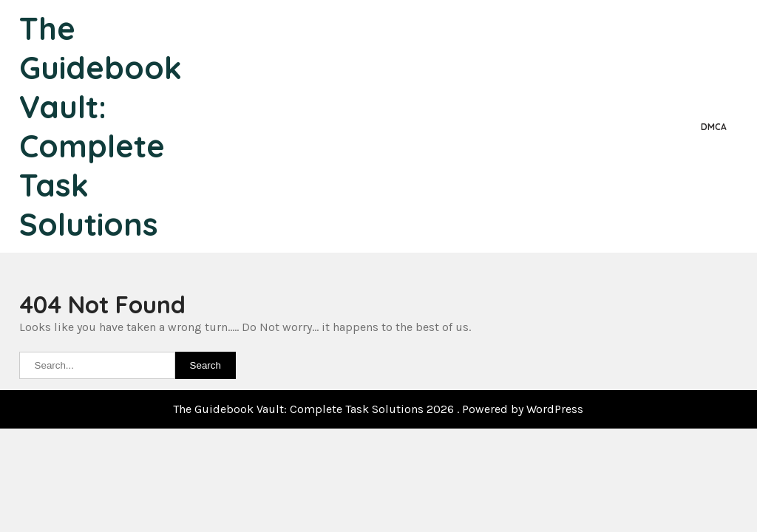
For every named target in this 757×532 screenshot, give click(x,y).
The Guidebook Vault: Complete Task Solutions (101, 126)
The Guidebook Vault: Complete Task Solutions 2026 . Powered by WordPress (378, 409)
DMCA (714, 127)
